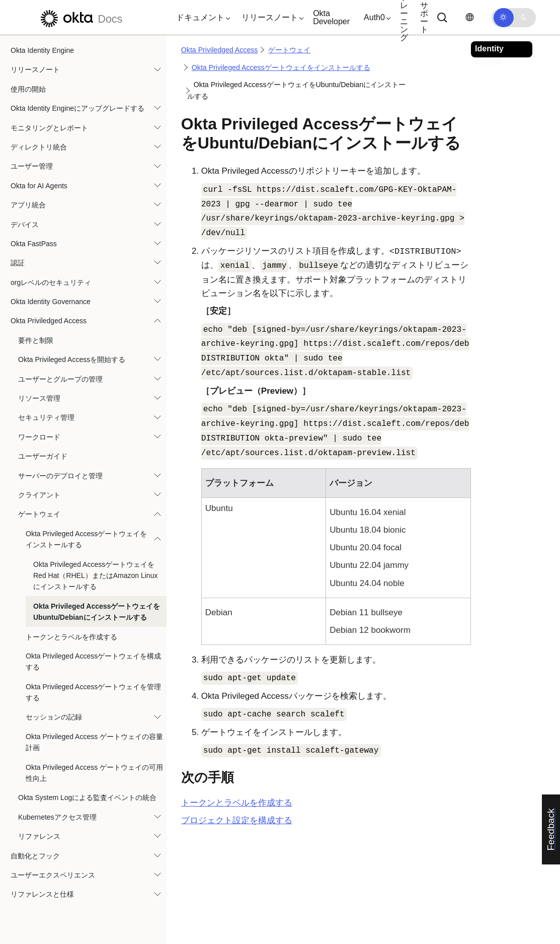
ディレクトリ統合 (39, 147)
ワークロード (39, 437)
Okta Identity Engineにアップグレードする (77, 108)
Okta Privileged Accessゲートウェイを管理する (93, 692)
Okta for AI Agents (39, 186)
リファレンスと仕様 (42, 894)
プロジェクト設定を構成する (237, 820)
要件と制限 (36, 340)
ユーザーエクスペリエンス (53, 875)
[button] (201, 18)
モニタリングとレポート (49, 128)
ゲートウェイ (39, 514)
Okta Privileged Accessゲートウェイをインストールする (86, 539)
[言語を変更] (469, 17)
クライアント (39, 495)
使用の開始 (28, 89)
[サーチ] (442, 18)
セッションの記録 (54, 717)
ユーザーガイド (43, 456)
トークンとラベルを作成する (71, 637)
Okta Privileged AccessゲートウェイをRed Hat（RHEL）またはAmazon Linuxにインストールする (95, 576)
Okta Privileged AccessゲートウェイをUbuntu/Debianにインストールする (97, 612)
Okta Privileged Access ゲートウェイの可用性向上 (94, 773)
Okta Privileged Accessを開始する (72, 359)
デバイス (25, 225)
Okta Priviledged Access (49, 321)
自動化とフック (35, 856)
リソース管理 (39, 398)
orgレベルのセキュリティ (51, 282)
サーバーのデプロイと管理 (60, 476)
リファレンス (39, 836)
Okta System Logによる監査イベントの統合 (87, 797)
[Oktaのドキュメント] (80, 17)
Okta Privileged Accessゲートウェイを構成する (93, 662)
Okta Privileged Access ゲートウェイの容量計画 (94, 742)
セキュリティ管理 (46, 417)
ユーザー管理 (32, 166)
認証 (18, 263)
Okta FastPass (34, 244)
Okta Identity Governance (51, 302)
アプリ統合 (28, 205)
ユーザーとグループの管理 (60, 379)
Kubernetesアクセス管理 (57, 817)
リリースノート (35, 69)
